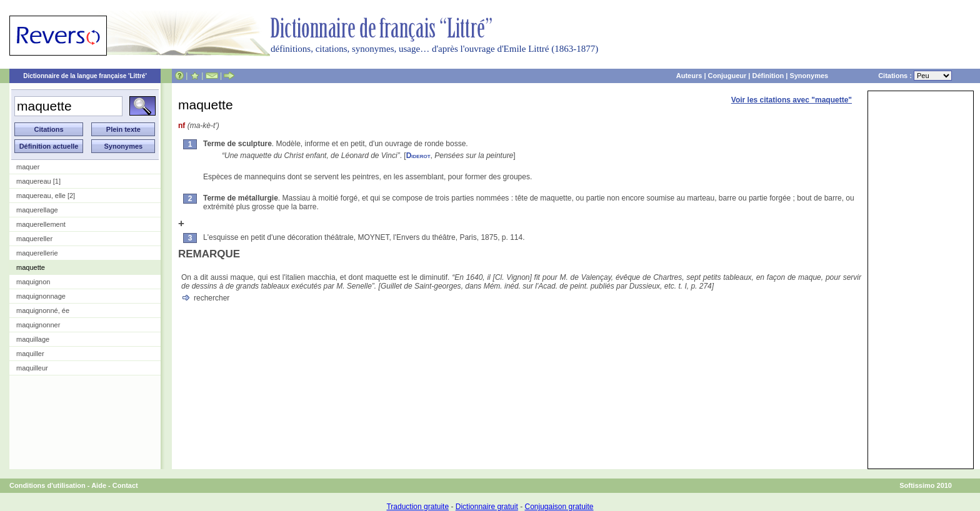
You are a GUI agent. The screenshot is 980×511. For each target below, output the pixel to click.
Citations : (915, 76)
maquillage (33, 339)
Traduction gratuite (417, 507)
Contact (125, 485)
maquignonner (38, 325)
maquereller (34, 239)
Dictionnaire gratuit (487, 507)
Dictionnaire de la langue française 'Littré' (85, 76)
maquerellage (37, 210)
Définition (768, 76)
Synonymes (809, 76)
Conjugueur (727, 76)
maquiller (30, 354)
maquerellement (41, 224)
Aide (99, 485)
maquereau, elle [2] (46, 196)
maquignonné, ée (43, 310)
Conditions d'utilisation (47, 485)
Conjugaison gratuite (559, 507)
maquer (28, 167)
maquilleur (32, 368)
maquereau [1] (38, 181)
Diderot (418, 156)
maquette (31, 267)
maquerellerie (37, 253)
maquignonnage (41, 296)
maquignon (33, 282)
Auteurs (689, 76)
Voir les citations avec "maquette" (792, 100)
